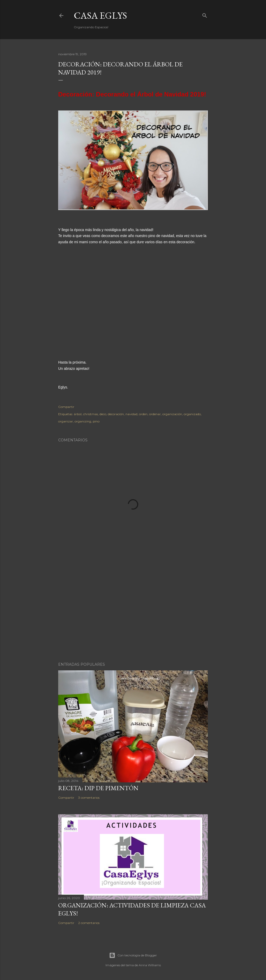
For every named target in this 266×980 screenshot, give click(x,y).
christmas (91, 414)
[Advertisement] (133, 613)
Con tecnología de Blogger (133, 955)
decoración (116, 414)
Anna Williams (150, 965)
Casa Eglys (100, 15)
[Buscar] (205, 14)
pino (96, 421)
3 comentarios (89, 798)
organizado (192, 414)
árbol (78, 414)
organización (172, 414)
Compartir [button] (66, 407)
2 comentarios (89, 923)
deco (103, 414)
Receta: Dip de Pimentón (98, 788)
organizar (66, 421)
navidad (131, 414)
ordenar (155, 414)
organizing (83, 421)
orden (143, 414)
